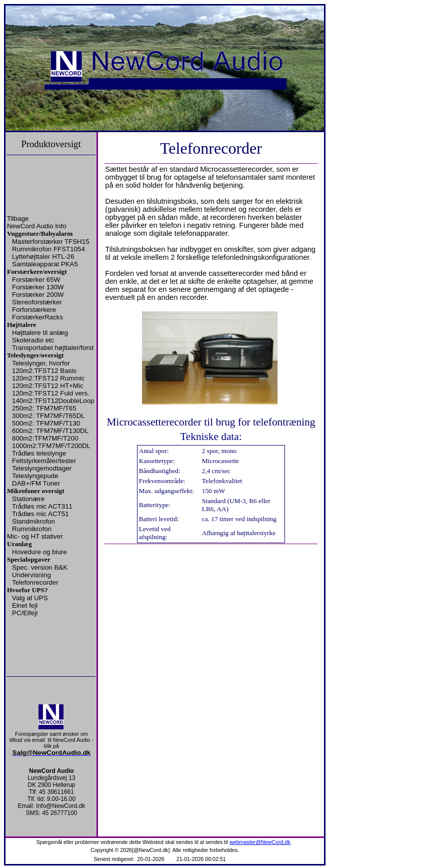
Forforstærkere (34, 310)
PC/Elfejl (25, 613)
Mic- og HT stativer (35, 536)
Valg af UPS (30, 598)
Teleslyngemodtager (42, 468)
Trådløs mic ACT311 (42, 506)
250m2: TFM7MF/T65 (44, 408)
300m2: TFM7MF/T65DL (48, 416)
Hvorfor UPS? (27, 590)
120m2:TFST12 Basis (44, 371)
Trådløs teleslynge (39, 453)
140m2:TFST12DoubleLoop (53, 401)
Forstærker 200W (38, 295)
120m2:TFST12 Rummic (48, 378)
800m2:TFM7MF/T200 (45, 438)
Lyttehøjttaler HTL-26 (43, 257)
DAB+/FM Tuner (36, 483)
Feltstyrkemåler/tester (44, 461)
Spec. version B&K (40, 567)
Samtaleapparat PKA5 (45, 264)
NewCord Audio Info (37, 226)
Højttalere (21, 325)
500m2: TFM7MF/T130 (46, 423)
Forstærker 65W (36, 280)
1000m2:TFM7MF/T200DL (51, 446)
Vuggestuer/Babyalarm (40, 234)
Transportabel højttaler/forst (53, 348)
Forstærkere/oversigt (37, 272)
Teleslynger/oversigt (35, 355)
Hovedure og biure (39, 552)
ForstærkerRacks (37, 317)
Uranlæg (19, 544)
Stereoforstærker (37, 302)
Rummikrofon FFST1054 (48, 249)
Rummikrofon (32, 529)
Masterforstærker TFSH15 (51, 242)
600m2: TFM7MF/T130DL (50, 431)
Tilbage (18, 219)
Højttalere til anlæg (40, 333)
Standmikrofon (33, 521)
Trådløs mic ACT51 (40, 514)
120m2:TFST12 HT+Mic (48, 386)
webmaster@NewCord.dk (260, 842)
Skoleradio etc (33, 340)
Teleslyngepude (35, 476)
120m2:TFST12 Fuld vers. (51, 393)
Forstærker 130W (38, 287)
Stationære (28, 499)
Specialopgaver (29, 559)
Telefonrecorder (35, 582)
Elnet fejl (25, 605)
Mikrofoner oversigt (36, 491)
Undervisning (31, 575)
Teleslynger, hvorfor (41, 363)
